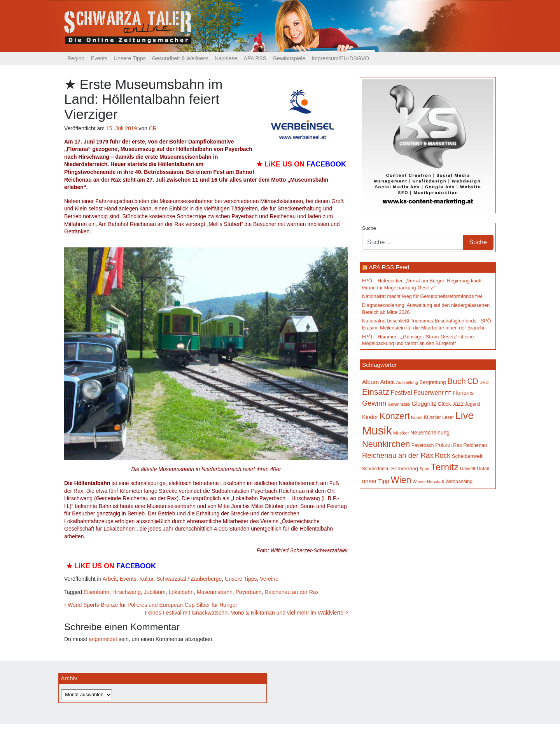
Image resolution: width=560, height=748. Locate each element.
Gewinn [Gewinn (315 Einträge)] (374, 403)
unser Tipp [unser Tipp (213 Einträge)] (376, 481)
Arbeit (110, 579)
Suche (369, 228)
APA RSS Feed (389, 267)
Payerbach (249, 592)
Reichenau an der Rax (291, 592)
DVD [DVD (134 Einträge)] (484, 382)
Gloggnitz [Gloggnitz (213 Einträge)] (424, 404)
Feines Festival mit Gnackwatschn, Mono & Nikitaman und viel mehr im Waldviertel (246, 613)
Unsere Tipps (129, 58)
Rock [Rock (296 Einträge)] (443, 455)
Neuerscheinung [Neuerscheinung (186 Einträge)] (430, 433)
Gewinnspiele (289, 58)
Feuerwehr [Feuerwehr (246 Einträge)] (429, 392)
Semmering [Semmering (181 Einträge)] (405, 469)
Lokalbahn (181, 592)
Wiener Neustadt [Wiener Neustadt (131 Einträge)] (428, 482)
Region (76, 58)
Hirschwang (127, 592)
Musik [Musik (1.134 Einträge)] (377, 430)
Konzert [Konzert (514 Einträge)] (395, 416)
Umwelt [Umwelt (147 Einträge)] (468, 469)
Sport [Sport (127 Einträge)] (424, 469)
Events (99, 58)
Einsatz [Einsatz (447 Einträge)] (376, 392)
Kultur (147, 579)
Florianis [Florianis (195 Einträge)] (463, 393)
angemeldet (103, 639)
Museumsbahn (215, 592)
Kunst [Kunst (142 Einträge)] (417, 417)
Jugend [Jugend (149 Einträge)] (473, 404)
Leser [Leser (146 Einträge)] (448, 417)
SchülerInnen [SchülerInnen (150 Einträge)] (376, 469)
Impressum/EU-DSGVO (340, 58)
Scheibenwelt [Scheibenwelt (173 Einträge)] (467, 456)
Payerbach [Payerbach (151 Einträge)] (423, 445)
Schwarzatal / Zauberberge (189, 579)
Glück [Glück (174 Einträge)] (444, 404)
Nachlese (226, 58)
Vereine (269, 579)
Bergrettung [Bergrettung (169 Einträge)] (432, 382)
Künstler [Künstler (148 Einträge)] (432, 417)
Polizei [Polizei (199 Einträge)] (443, 445)
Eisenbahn (96, 592)
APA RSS (255, 58)
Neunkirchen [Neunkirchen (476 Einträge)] (386, 444)
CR (153, 128)
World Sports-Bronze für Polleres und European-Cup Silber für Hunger (151, 605)
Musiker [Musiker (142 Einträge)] (401, 433)
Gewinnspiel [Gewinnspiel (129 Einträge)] (399, 404)
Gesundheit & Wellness (180, 58)
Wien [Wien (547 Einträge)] (401, 480)
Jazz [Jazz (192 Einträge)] (458, 404)
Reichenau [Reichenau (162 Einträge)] (475, 445)
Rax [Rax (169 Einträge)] (458, 445)
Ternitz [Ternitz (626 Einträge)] (445, 467)
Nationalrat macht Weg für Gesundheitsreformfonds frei (422, 296)
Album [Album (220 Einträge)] (370, 382)
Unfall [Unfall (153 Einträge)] (483, 469)
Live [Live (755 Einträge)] (464, 415)
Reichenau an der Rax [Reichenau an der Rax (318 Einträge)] (398, 455)
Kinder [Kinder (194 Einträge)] (370, 417)
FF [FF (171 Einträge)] (448, 393)
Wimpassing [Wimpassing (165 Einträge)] (459, 481)
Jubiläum (155, 592)
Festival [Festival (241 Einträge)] (402, 392)
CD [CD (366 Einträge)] (472, 381)
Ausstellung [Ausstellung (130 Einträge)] (407, 382)
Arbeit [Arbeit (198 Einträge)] (388, 382)
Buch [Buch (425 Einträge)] (457, 381)
